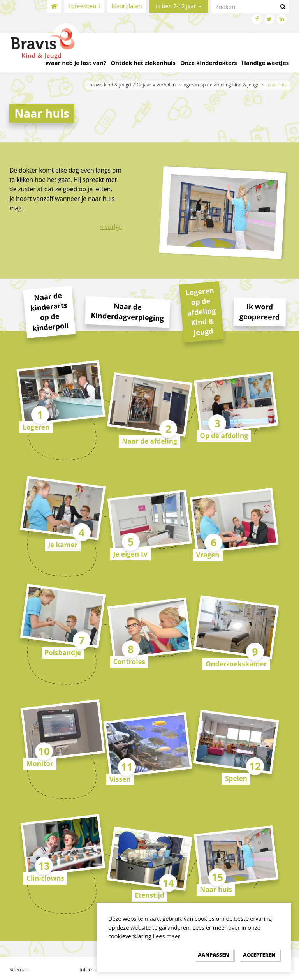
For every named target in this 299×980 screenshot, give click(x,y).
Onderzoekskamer (236, 664)
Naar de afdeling (149, 441)
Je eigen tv (130, 554)
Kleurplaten (127, 6)
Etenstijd (149, 895)
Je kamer (63, 545)
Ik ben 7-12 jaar (179, 6)
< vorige (111, 227)
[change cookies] (214, 954)
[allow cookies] (259, 954)
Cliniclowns (45, 878)
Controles (129, 662)
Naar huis (216, 889)
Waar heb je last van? (76, 63)
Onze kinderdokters (209, 63)
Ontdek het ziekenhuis (143, 63)
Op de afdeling (224, 436)
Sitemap (19, 969)
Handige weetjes (265, 63)
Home (54, 6)
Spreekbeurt (84, 6)
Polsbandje (63, 653)
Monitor (40, 764)
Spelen (236, 778)
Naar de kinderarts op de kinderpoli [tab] (49, 312)
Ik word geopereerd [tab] (259, 312)
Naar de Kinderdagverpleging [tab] (127, 312)
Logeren (36, 427)
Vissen (120, 779)
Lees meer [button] (167, 936)
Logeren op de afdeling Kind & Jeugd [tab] (201, 311)
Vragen (208, 555)
